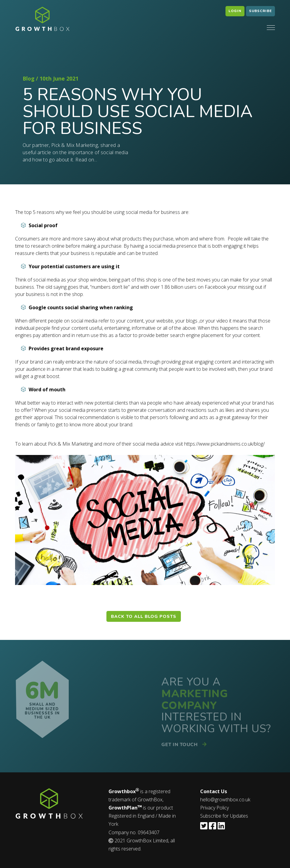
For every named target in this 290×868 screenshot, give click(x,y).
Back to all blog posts (144, 616)
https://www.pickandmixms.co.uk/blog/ (224, 444)
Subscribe (260, 11)
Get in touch (182, 745)
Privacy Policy (214, 808)
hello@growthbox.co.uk (225, 800)
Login (235, 11)
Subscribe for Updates (224, 816)
